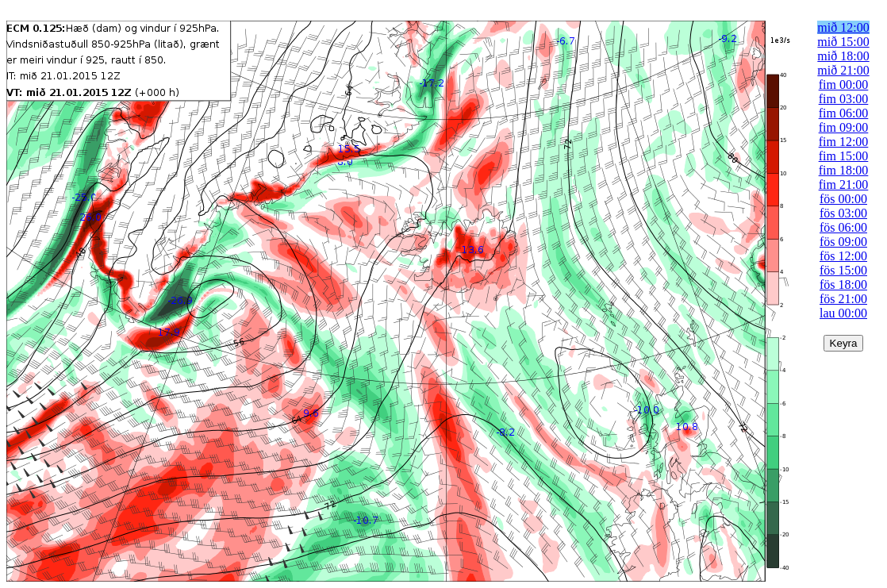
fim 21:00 (844, 184)
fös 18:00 (843, 284)
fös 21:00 (843, 299)
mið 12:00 (843, 27)
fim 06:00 (844, 113)
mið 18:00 (843, 56)
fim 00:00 (844, 85)
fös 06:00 (843, 227)
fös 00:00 (843, 199)
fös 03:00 (843, 213)
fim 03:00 (844, 99)
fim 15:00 (844, 156)
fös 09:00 (843, 242)
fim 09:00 (844, 127)
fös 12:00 (843, 256)
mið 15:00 (843, 42)
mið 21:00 (843, 70)
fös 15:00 (843, 270)
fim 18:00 (844, 170)
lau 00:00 (843, 313)
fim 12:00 (844, 142)
